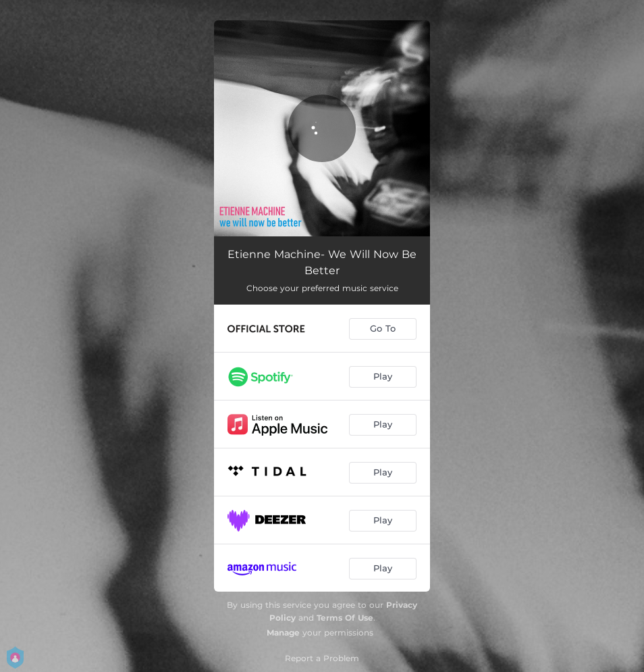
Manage (283, 632)
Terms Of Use (345, 618)
